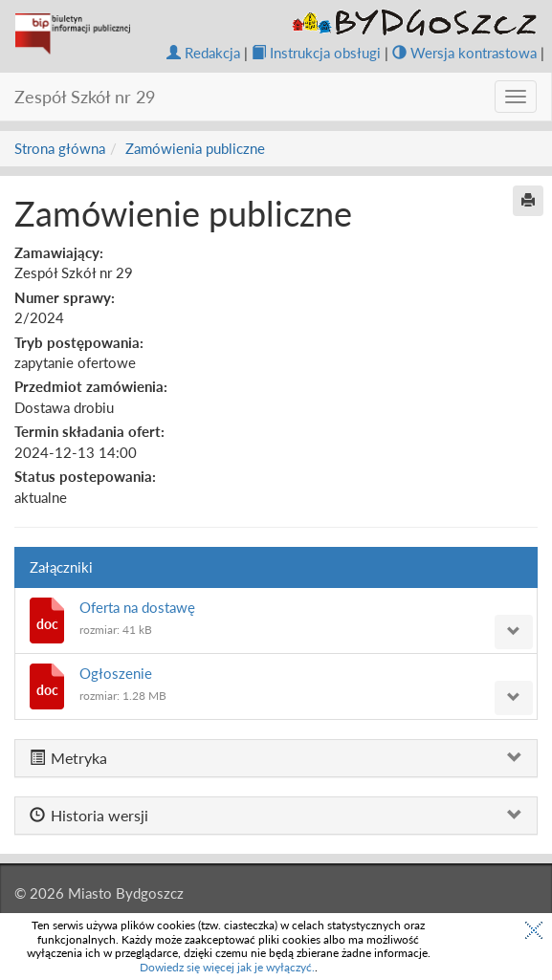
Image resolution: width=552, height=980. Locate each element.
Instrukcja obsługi (316, 53)
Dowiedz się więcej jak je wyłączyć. (227, 967)
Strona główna (60, 148)
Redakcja (203, 53)
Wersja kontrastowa (464, 53)
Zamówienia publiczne (195, 148)
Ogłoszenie (116, 673)
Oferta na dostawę (137, 607)
